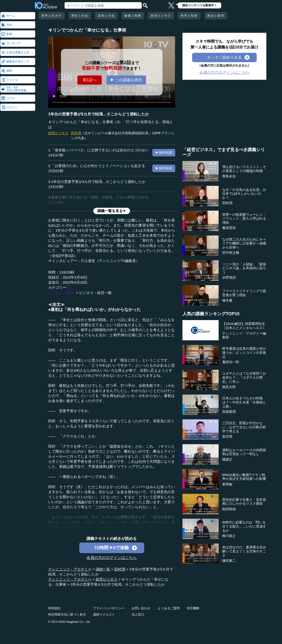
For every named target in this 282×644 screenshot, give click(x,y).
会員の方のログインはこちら (112, 558)
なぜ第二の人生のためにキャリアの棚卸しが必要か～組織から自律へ (244, 243)
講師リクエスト (104, 614)
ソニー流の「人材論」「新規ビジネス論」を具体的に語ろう (244, 268)
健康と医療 (133, 16)
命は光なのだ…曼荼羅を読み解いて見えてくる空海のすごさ (244, 551)
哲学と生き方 (52, 16)
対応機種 (193, 608)
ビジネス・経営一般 (95, 293)
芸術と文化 (106, 16)
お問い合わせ (141, 608)
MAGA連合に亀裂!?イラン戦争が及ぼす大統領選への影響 (244, 477)
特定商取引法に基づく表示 (67, 614)
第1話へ (90, 80)
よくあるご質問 (169, 608)
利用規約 (54, 608)
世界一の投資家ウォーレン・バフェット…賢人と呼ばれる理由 (244, 219)
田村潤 (76, 133)
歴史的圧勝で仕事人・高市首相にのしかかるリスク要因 (244, 502)
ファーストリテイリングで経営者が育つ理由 (244, 293)
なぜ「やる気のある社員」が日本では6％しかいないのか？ (244, 194)
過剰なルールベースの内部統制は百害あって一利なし (244, 452)
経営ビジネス (161, 16)
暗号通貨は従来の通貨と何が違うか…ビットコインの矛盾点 (244, 353)
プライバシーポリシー (109, 608)
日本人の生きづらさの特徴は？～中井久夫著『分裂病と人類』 (244, 402)
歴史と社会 (80, 16)
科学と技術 (189, 16)
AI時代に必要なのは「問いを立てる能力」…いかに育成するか (244, 526)
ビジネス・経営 (61, 293)
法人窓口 (138, 614)
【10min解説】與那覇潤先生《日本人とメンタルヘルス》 (244, 326)
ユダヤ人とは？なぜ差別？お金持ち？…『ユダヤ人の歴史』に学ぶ (244, 377)
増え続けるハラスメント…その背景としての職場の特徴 (244, 169)
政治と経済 (216, 16)
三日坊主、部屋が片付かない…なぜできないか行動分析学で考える (244, 427)
